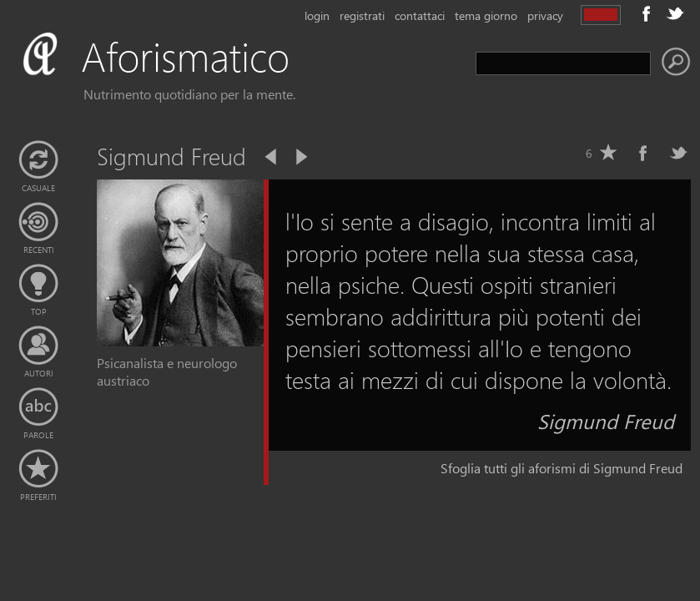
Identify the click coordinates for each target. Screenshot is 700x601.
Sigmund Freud (606, 421)
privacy (545, 15)
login (317, 15)
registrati (362, 15)
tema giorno (486, 15)
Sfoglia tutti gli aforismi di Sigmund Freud (562, 468)
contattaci (420, 15)
